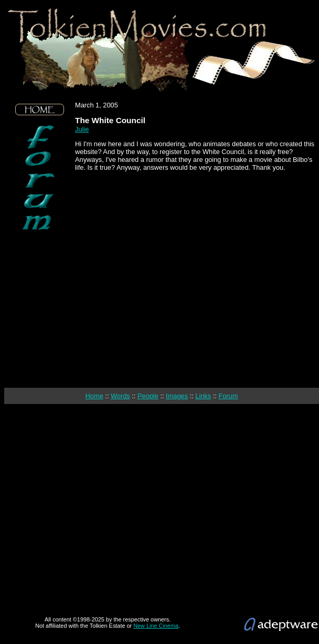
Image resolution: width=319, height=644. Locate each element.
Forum (228, 396)
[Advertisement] (40, 309)
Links (203, 396)
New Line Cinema (156, 626)
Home (94, 396)
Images (177, 396)
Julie (82, 129)
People (148, 396)
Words (120, 396)
